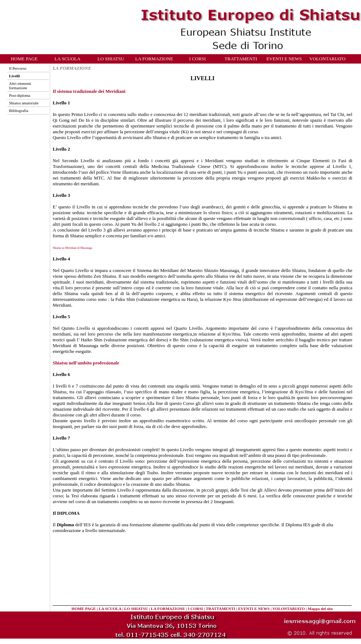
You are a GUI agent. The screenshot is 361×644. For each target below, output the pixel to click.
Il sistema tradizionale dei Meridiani (89, 91)
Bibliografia (19, 111)
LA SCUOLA (68, 59)
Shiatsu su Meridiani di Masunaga (72, 248)
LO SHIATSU (111, 59)
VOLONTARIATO (327, 59)
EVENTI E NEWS (284, 59)
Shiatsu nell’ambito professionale (86, 363)
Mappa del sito (320, 609)
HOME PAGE (24, 59)
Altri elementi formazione (20, 86)
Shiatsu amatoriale (24, 103)
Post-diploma (20, 95)
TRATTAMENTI (241, 59)
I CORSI (197, 59)
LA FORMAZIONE (154, 59)
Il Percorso (18, 68)
